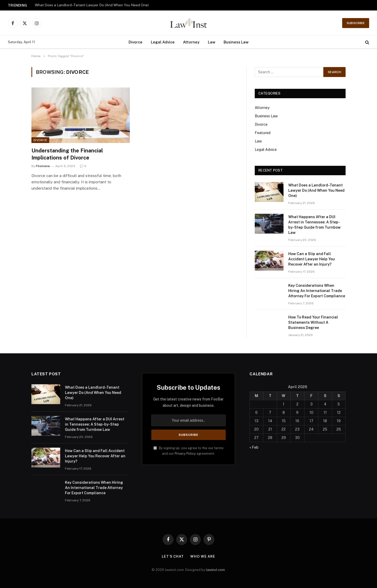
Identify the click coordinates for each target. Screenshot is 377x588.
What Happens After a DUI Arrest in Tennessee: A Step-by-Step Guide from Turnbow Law (314, 225)
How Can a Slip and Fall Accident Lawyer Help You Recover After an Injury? (312, 259)
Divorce (135, 42)
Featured (263, 133)
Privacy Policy (185, 454)
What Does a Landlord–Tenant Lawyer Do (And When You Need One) (92, 5)
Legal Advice (163, 42)
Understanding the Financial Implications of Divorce (67, 154)
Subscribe (356, 23)
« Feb (254, 447)
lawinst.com (215, 570)
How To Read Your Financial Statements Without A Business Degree (313, 322)
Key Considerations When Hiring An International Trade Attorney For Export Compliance (317, 291)
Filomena (43, 166)
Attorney (191, 42)
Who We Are (203, 556)
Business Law (236, 42)
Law (212, 42)
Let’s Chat (173, 556)
